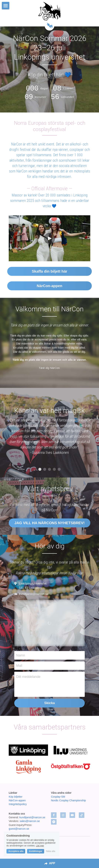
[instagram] (63, 815)
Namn (21, 655)
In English (49, 844)
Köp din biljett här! (46, 75)
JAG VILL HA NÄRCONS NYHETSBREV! (50, 523)
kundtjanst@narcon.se (32, 817)
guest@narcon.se (19, 829)
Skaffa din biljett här (49, 271)
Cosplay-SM (58, 797)
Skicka (49, 703)
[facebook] (54, 815)
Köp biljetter (16, 797)
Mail (19, 666)
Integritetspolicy (18, 804)
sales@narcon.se (30, 821)
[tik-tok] (82, 815)
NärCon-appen (49, 286)
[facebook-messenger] (54, 822)
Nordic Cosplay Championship (68, 800)
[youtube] (72, 815)
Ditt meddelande (28, 677)
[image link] (50, 11)
